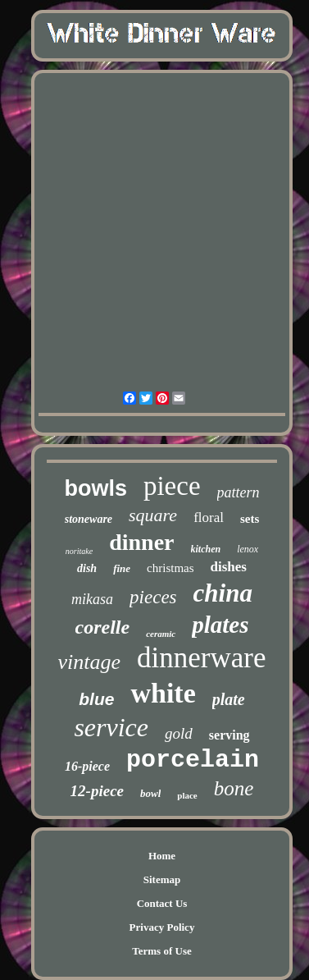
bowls (95, 488)
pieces (153, 597)
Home (162, 856)
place (187, 795)
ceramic (161, 634)
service (111, 727)
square (153, 515)
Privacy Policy (162, 927)
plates (220, 625)
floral (209, 517)
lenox (248, 549)
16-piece (87, 766)
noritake (79, 551)
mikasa (92, 599)
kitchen (206, 549)
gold (179, 733)
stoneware (89, 519)
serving (229, 735)
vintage (90, 662)
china (223, 593)
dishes (229, 567)
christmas (170, 568)
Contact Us (162, 903)
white (163, 693)
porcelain (193, 760)
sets (250, 519)
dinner (141, 542)
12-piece (97, 791)
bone (234, 788)
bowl (150, 793)
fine (122, 568)
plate (229, 699)
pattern (239, 492)
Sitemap (162, 879)
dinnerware (201, 658)
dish (87, 568)
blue (96, 699)
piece (172, 486)
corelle (103, 627)
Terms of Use (161, 951)
